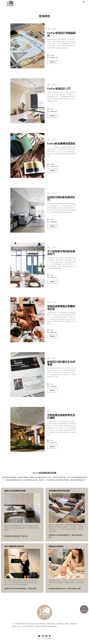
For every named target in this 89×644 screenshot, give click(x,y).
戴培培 (54, 29)
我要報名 (84, 607)
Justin (54, 302)
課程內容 (52, 62)
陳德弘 (54, 358)
